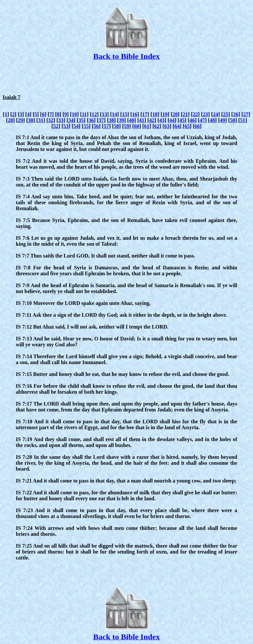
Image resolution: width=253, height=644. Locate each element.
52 (56, 126)
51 (243, 120)
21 (185, 114)
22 (195, 114)
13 (104, 114)
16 (135, 114)
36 (91, 120)
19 (165, 114)
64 (177, 126)
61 (147, 126)
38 (111, 120)
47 (202, 120)
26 (236, 114)
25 (226, 114)
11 (84, 114)
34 (71, 120)
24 (215, 114)
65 (187, 126)
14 (115, 114)
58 (116, 126)
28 (10, 120)
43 (162, 120)
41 (142, 120)
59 (126, 126)
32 (51, 120)
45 (182, 120)
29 (20, 120)
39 (122, 120)
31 (41, 120)
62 (157, 126)
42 (152, 120)
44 (172, 120)
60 (137, 126)
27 (246, 114)
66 (197, 126)
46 (192, 120)
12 (94, 114)
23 (205, 114)
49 (222, 120)
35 (81, 120)
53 (66, 126)
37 (101, 120)
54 (76, 126)
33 (61, 120)
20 (175, 114)
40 (131, 120)
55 (86, 126)
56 (96, 126)
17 (145, 114)
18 (155, 114)
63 (167, 126)
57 (106, 126)
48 (212, 120)
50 (233, 120)
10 (74, 114)
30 (31, 120)
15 (125, 114)
